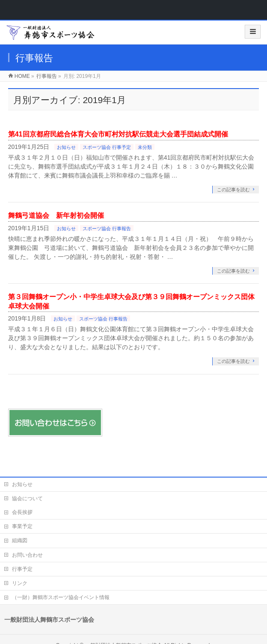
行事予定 (22, 569)
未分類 (145, 147)
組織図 (20, 540)
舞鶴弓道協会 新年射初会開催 (56, 215)
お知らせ (66, 147)
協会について (27, 499)
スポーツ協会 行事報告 (107, 229)
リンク (20, 583)
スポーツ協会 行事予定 (107, 147)
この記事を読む (233, 190)
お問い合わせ (27, 555)
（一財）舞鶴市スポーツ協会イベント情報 (61, 597)
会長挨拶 (22, 512)
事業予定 (22, 526)
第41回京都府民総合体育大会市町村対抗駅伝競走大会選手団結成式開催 (118, 134)
